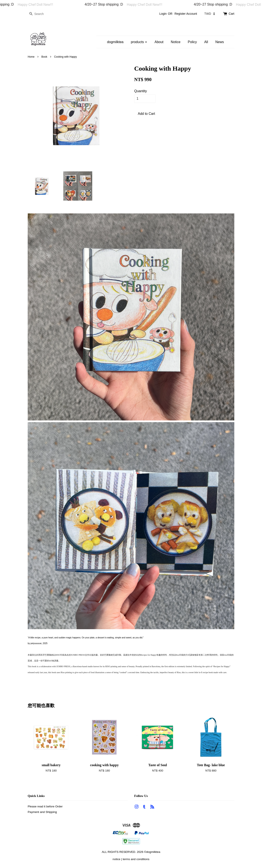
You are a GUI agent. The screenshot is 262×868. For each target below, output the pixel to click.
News (220, 42)
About (159, 42)
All (206, 42)
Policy (192, 42)
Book (44, 57)
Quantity (141, 91)
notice (117, 859)
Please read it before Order (45, 806)
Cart (232, 14)
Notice (176, 42)
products (139, 42)
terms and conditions (136, 859)
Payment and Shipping (42, 812)
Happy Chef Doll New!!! (40, 5)
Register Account (186, 14)
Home (31, 57)
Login (163, 14)
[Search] (40, 14)
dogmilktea (115, 42)
